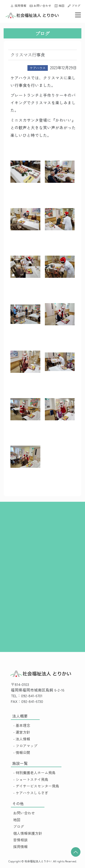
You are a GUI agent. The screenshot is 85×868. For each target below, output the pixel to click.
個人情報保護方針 (28, 833)
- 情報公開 (22, 753)
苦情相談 (20, 840)
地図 (59, 6)
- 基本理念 (22, 725)
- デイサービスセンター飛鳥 (36, 786)
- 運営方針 (22, 732)
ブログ (74, 6)
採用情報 (18, 6)
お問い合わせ (40, 6)
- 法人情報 (22, 739)
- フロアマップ (25, 746)
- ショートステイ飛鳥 (31, 779)
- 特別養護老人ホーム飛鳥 (34, 773)
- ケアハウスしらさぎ (31, 793)
